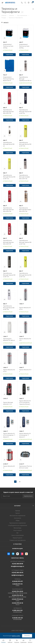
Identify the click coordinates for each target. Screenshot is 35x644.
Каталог (17, 506)
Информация (17, 549)
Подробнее (9, 55)
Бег (17, 533)
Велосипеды (17, 528)
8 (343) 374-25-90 (17, 592)
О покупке (17, 544)
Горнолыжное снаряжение (18, 523)
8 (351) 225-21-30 (17, 611)
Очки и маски (17, 530)
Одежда (18, 511)
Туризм (18, 513)
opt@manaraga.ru (18, 575)
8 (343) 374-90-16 (17, 596)
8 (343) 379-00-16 (17, 604)
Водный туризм (17, 538)
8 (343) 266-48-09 (17, 573)
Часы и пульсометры (17, 535)
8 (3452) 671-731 (17, 585)
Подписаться (28, 496)
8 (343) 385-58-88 (17, 564)
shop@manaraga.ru (17, 566)
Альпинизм (18, 518)
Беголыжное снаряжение (18, 516)
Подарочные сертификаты (18, 540)
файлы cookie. (16, 636)
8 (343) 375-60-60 (17, 600)
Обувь (18, 520)
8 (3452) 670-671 (17, 581)
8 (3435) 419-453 (17, 619)
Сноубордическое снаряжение (18, 525)
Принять (27, 636)
